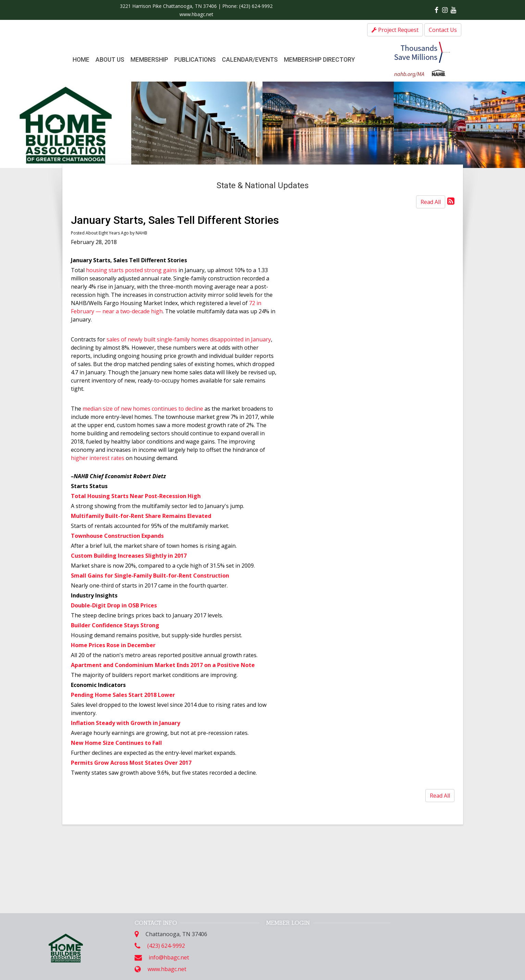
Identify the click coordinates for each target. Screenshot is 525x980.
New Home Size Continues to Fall (116, 743)
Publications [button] (195, 60)
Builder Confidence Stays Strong (115, 625)
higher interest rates (98, 458)
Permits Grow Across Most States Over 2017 (131, 763)
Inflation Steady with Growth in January (126, 723)
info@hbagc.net (169, 957)
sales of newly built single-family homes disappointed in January (189, 339)
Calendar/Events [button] (250, 60)
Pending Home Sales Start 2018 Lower (123, 695)
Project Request (395, 30)
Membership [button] (149, 60)
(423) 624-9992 (256, 6)
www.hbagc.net (196, 14)
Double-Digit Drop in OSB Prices (114, 605)
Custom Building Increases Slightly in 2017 (129, 556)
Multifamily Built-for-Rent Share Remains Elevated (141, 516)
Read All (431, 202)
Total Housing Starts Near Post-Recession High (136, 496)
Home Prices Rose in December (113, 645)
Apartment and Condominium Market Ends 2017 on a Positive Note (163, 665)
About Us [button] (110, 60)
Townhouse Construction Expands (117, 536)
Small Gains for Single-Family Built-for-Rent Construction (150, 576)
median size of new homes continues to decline (143, 409)
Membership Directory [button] (319, 60)
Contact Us (443, 30)
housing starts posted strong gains (132, 270)
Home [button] (81, 60)
